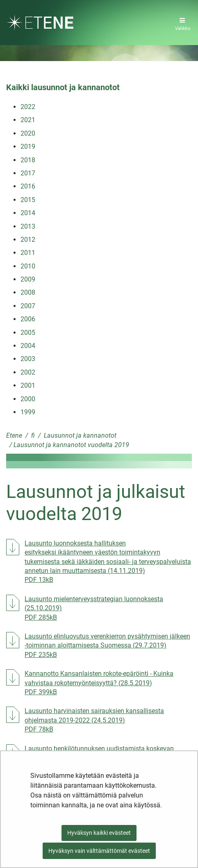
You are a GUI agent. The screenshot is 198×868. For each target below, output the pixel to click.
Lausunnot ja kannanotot (79, 435)
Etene (14, 435)
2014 (28, 213)
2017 (28, 173)
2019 (28, 147)
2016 (28, 186)
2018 (28, 160)
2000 (28, 399)
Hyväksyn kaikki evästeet (99, 833)
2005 (28, 333)
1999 (28, 412)
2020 (28, 133)
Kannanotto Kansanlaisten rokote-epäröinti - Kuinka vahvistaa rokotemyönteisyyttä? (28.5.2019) (108, 683)
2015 (28, 200)
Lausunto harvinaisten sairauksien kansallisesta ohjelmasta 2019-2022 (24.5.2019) (108, 720)
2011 (28, 253)
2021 (28, 120)
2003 (28, 359)
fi (32, 435)
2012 (28, 240)
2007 (28, 306)
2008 (28, 292)
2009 (28, 279)
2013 (28, 226)
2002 (28, 372)
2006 (28, 319)
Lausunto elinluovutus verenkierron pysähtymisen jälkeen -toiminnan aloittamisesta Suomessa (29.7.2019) (108, 645)
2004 (28, 346)
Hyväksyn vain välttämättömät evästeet (99, 851)
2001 (28, 385)
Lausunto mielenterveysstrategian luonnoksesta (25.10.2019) (100, 608)
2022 (28, 107)
